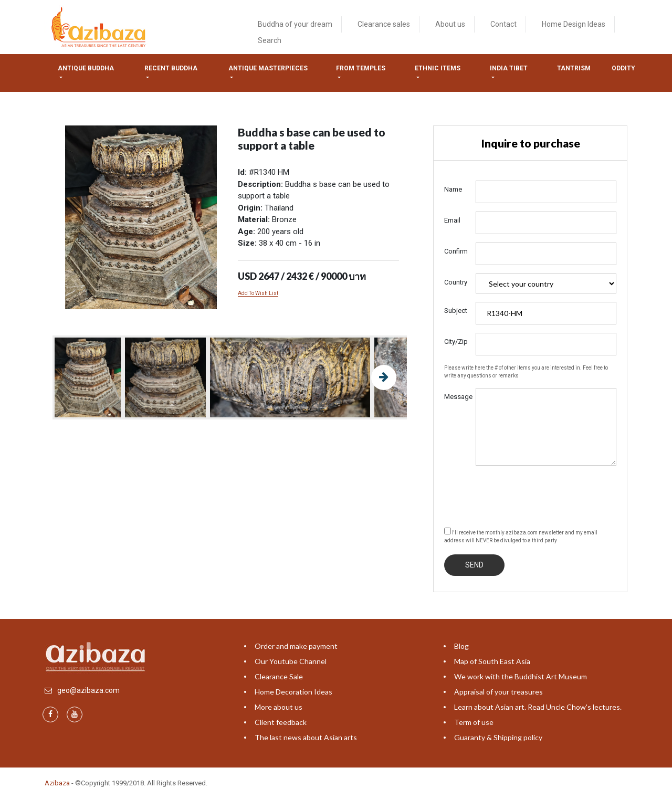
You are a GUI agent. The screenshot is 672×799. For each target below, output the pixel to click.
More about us (279, 707)
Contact (503, 24)
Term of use (474, 722)
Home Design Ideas (574, 24)
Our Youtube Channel (291, 661)
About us (450, 24)
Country (456, 282)
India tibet (509, 68)
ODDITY (623, 68)
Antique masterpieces (268, 68)
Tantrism (574, 68)
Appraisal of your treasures (498, 692)
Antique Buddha (86, 68)
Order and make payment (296, 646)
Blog (461, 646)
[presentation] (524, 495)
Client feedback (281, 722)
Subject (456, 311)
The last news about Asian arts (306, 737)
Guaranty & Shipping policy (498, 737)
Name (453, 189)
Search (270, 40)
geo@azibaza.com (88, 690)
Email (452, 220)
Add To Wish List (258, 293)
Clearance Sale (279, 676)
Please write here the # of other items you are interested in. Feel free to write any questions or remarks (526, 372)
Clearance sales (384, 24)
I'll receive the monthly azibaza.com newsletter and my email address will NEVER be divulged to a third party (521, 535)
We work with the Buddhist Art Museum (521, 676)
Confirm (456, 251)
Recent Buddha (171, 68)
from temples (361, 68)
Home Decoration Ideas (293, 692)
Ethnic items (438, 68)
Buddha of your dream (295, 24)
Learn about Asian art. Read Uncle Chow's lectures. (538, 707)
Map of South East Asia (492, 661)
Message (456, 397)
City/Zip (456, 341)
